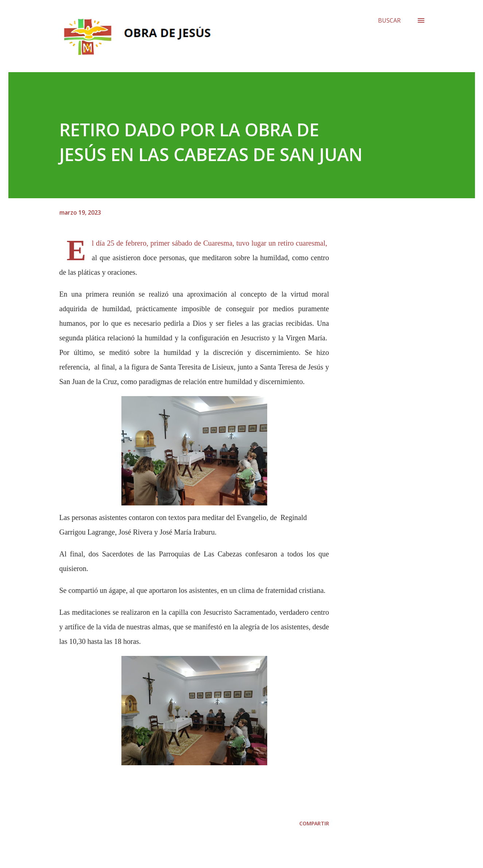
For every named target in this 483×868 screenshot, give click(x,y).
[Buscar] (389, 20)
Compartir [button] (314, 823)
